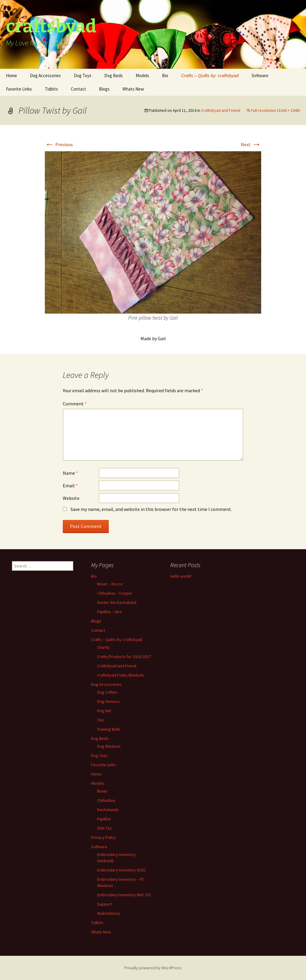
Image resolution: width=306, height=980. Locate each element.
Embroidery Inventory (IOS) (121, 870)
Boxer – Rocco (110, 584)
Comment (75, 404)
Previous (59, 144)
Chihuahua (106, 800)
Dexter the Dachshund (117, 602)
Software (260, 75)
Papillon (104, 819)
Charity (103, 647)
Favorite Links (19, 89)
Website (71, 498)
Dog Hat (104, 711)
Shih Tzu (104, 828)
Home (12, 75)
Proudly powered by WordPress (153, 968)
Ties (101, 720)
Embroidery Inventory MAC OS (124, 895)
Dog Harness (108, 701)
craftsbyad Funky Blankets (121, 675)
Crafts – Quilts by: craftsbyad (210, 75)
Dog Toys (83, 75)
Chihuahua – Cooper (115, 593)
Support (104, 904)
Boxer (102, 791)
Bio (165, 75)
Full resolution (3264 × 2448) (276, 110)
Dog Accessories (45, 75)
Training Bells (109, 729)
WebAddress (109, 913)
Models (142, 75)
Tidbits (51, 89)
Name (70, 473)
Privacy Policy (104, 837)
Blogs (104, 89)
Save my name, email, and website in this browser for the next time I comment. (151, 509)
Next (251, 144)
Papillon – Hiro (110, 612)
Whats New (133, 89)
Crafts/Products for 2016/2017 (124, 657)
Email (70, 486)
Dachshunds (108, 810)
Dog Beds (114, 75)
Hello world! (181, 576)
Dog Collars (107, 692)
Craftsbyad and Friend (221, 110)
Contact (78, 89)
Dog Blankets (109, 746)
